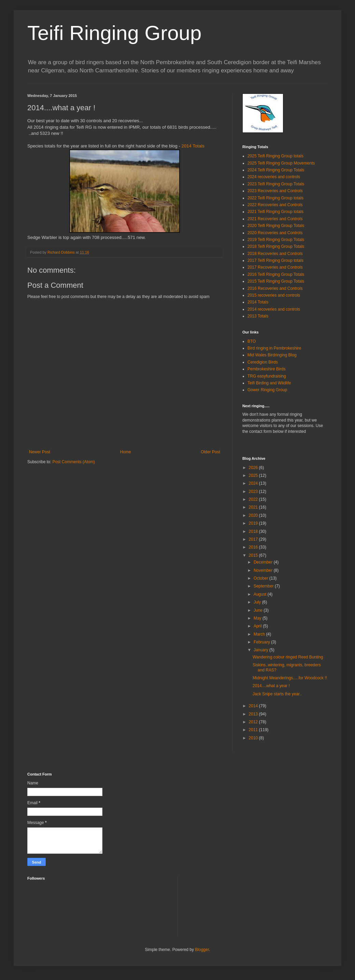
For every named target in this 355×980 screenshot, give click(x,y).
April (258, 626)
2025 (254, 475)
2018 (254, 531)
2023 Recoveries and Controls (275, 191)
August (261, 594)
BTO (252, 341)
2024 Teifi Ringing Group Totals (276, 170)
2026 (254, 468)
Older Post (210, 452)
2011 (254, 730)
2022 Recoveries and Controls (275, 205)
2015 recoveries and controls (274, 295)
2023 (254, 492)
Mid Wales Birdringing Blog (272, 355)
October (261, 578)
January (261, 650)
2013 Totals (258, 316)
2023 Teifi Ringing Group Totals (276, 184)
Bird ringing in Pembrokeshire (274, 348)
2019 (254, 523)
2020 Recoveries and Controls (275, 233)
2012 (254, 722)
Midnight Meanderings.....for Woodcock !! (290, 678)
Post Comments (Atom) (74, 462)
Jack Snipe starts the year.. (277, 694)
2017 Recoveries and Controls (275, 267)
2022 (254, 499)
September (264, 586)
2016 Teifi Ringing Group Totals (276, 274)
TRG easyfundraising (267, 376)
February (262, 642)
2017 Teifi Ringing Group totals (275, 260)
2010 (254, 738)
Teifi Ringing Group (114, 33)
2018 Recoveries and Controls (275, 254)
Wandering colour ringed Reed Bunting (288, 657)
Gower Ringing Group (267, 390)
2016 (254, 547)
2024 (254, 483)
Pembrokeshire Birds (266, 369)
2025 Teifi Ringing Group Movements (281, 163)
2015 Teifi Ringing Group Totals (276, 281)
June (259, 610)
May (258, 618)
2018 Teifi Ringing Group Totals (276, 246)
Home (126, 452)
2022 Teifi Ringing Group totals (275, 198)
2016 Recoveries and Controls (275, 288)
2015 (254, 555)
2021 (254, 507)
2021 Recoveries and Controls (275, 219)
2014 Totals (192, 146)
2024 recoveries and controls (274, 177)
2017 (254, 539)
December (264, 562)
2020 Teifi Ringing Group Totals (276, 226)
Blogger (202, 950)
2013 (254, 714)
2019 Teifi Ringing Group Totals (276, 240)
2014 (254, 706)
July (258, 602)
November (264, 570)
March (260, 634)
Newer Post (40, 452)
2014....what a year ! (271, 686)
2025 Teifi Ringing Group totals (275, 156)
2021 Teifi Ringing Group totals (275, 212)
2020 (254, 515)
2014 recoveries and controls (274, 309)
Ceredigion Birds (263, 362)
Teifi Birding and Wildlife (269, 383)
